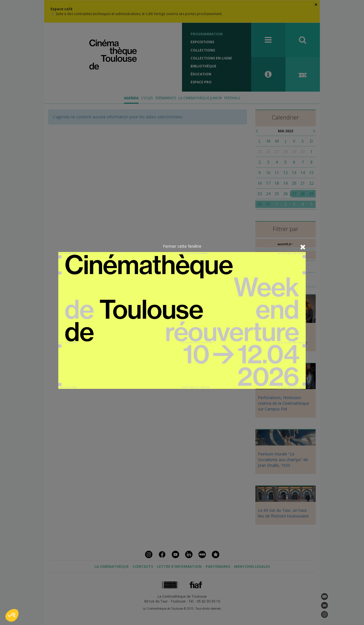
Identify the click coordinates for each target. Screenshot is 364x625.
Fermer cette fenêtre (182, 246)
